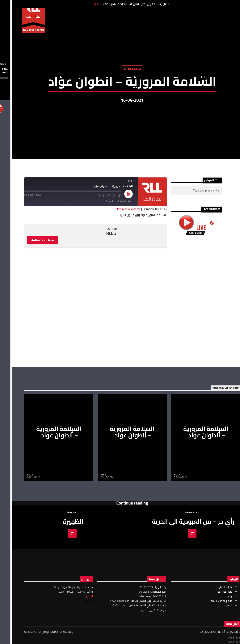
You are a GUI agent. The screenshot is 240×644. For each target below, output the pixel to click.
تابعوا (85, 4)
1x (94, 243)
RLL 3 (99, 281)
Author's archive (30, 288)
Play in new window (116, 257)
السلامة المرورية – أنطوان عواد (46, 480)
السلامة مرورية (120, 82)
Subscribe (112, 249)
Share (98, 249)
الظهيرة (61, 569)
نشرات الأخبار (214, 635)
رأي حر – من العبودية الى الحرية (181, 569)
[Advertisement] (184, 349)
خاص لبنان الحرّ (213, 639)
